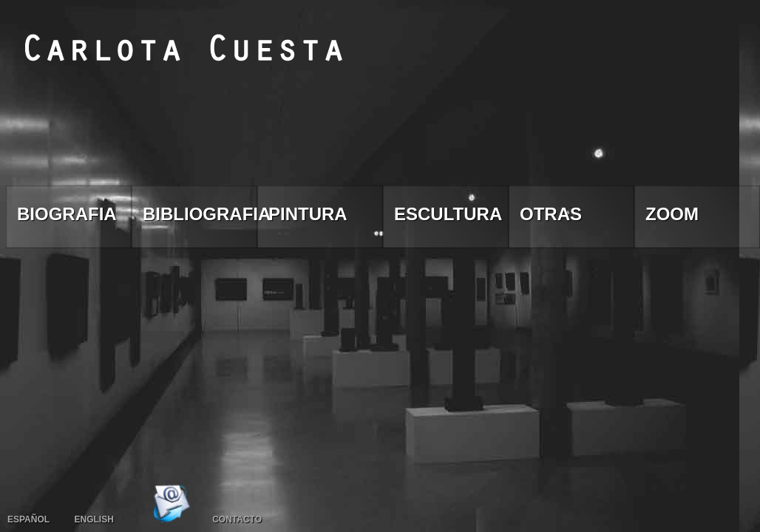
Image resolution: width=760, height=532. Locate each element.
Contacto (237, 519)
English (94, 519)
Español (28, 519)
